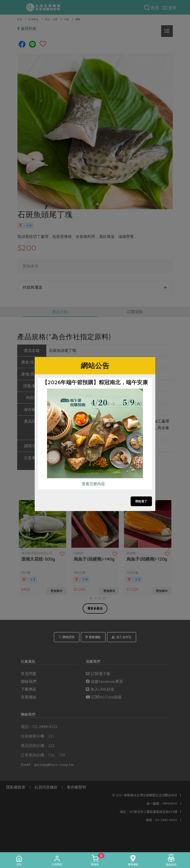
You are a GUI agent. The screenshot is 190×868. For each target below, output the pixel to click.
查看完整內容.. (94, 484)
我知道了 (141, 501)
